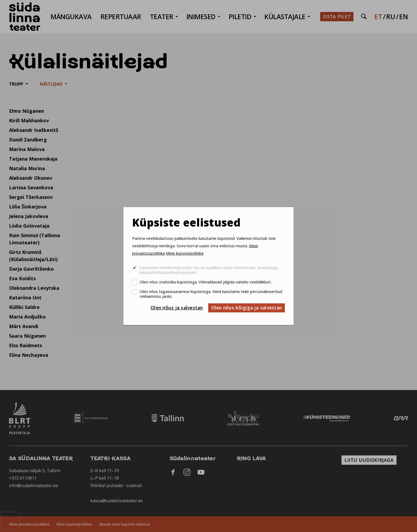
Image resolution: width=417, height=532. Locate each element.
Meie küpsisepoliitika (185, 253)
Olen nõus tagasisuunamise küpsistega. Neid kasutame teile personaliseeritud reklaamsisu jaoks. (211, 294)
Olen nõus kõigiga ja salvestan (247, 308)
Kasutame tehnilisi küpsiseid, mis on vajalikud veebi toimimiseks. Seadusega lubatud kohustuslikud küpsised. (209, 270)
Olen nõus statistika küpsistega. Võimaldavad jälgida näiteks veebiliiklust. (206, 282)
